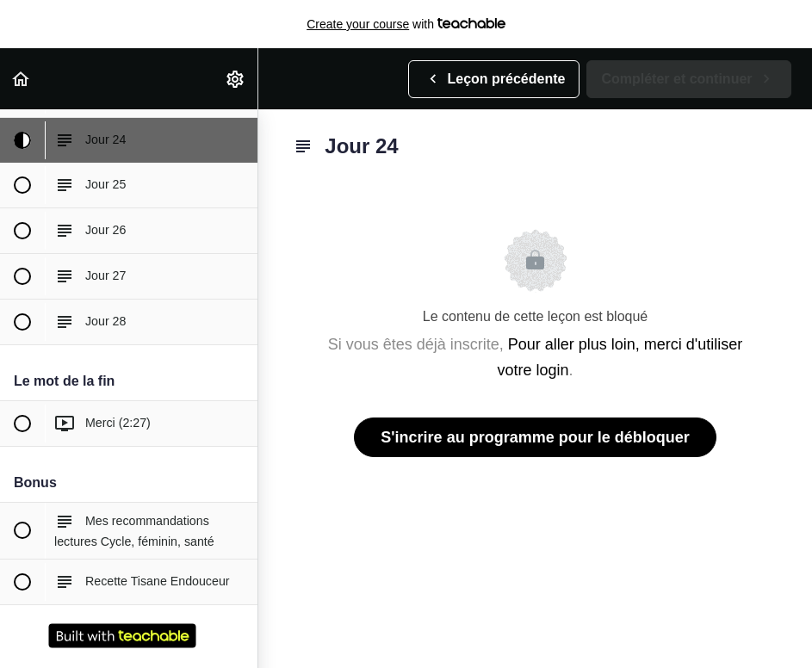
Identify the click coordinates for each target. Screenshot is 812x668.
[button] (22, 79)
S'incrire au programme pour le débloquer (535, 437)
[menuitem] (236, 79)
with (406, 24)
